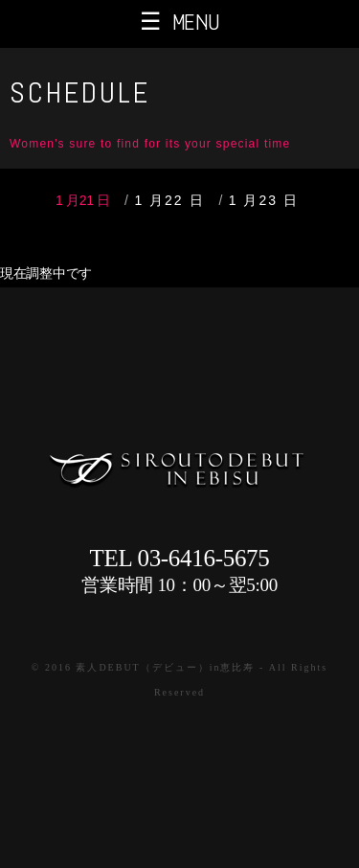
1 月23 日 (264, 200)
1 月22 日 (169, 200)
